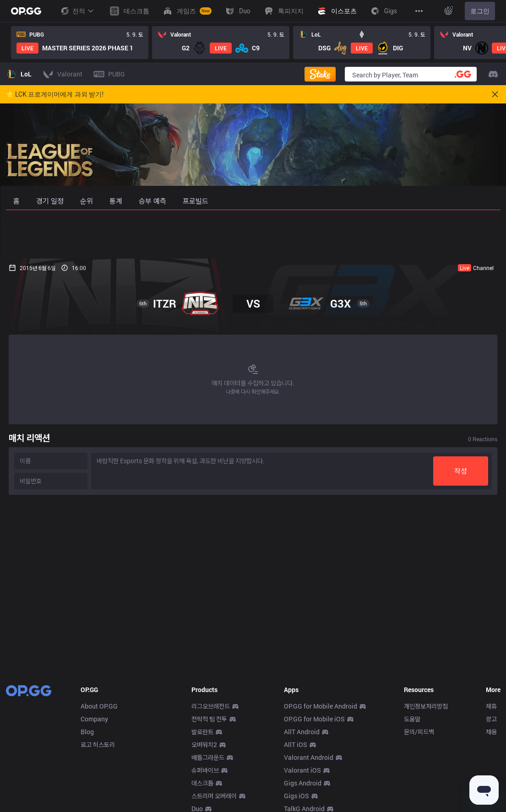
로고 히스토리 (98, 744)
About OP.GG (99, 706)
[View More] (419, 11)
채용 (491, 732)
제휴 (491, 706)
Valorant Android (309, 757)
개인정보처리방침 (426, 706)
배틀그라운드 (208, 757)
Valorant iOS (302, 770)
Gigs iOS (297, 796)
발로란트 (202, 732)
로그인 (480, 11)
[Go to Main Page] (26, 11)
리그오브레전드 (211, 706)
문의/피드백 (419, 732)
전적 (77, 11)
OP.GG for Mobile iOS (314, 719)
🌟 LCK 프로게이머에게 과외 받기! (55, 94)
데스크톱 (202, 783)
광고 (491, 719)
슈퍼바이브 (205, 770)
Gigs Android (303, 783)
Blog (87, 732)
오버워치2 (204, 744)
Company (94, 719)
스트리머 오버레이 (214, 796)
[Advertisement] (253, 234)
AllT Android (302, 732)
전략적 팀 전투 (209, 719)
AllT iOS (296, 744)
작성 (464, 471)
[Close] (495, 94)
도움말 (412, 719)
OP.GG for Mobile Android (321, 706)
